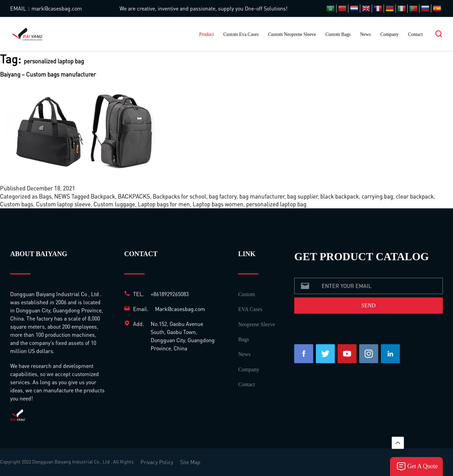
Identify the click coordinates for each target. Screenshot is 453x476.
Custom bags (17, 204)
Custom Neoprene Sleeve (292, 34)
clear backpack (415, 196)
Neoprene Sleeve (256, 324)
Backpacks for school (179, 196)
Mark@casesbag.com (180, 309)
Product (206, 34)
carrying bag (377, 196)
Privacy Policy (157, 462)
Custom (246, 294)
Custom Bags (338, 34)
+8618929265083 (170, 294)
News (366, 34)
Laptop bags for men (164, 204)
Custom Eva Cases (241, 34)
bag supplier (302, 196)
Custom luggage (114, 204)
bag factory (223, 196)
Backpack (103, 196)
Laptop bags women (218, 204)
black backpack (340, 196)
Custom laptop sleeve (63, 204)
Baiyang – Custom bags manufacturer (48, 74)
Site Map (190, 462)
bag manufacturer (262, 196)
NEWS (62, 196)
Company (389, 34)
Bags (45, 196)
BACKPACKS (134, 196)
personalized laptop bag (276, 204)
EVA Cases (250, 309)
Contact (415, 34)
